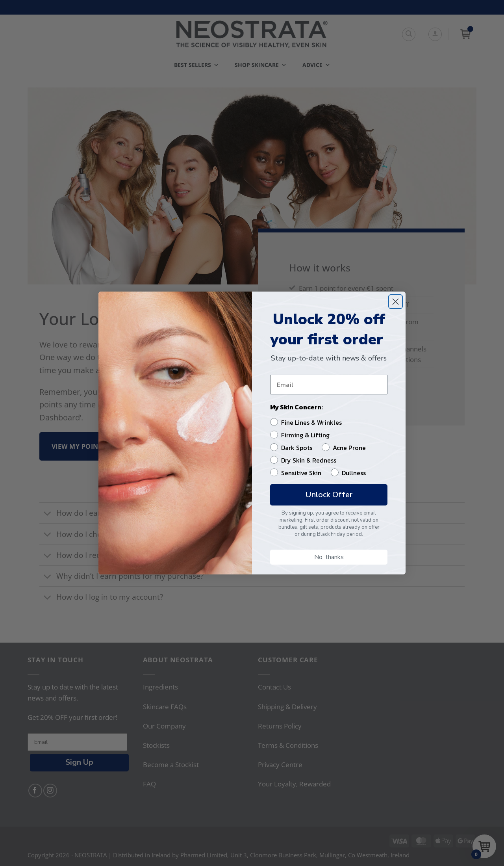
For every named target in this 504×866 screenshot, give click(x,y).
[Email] (329, 385)
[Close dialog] (396, 302)
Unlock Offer (329, 495)
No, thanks (329, 557)
